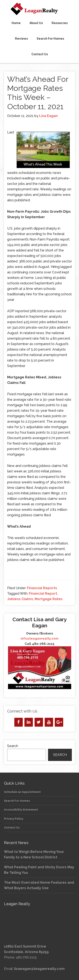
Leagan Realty (39, 9)
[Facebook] (19, 722)
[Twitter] (39, 722)
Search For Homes (17, 801)
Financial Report (43, 594)
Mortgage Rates (49, 599)
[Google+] (59, 722)
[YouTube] (49, 722)
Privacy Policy (14, 819)
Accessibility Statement (21, 810)
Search (13, 746)
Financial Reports (42, 588)
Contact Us (12, 827)
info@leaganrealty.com (39, 639)
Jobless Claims (20, 599)
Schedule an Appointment (22, 792)
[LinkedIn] (29, 722)
